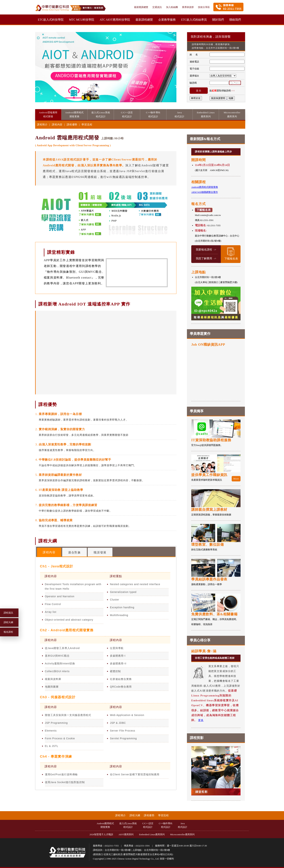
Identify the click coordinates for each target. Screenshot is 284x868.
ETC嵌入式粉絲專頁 (194, 20)
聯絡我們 (235, 20)
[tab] (49, 552)
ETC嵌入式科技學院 (51, 20)
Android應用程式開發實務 (105, 825)
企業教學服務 (167, 20)
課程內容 (58, 125)
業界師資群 (188, 7)
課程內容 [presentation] (49, 552)
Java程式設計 (183, 825)
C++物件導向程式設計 (166, 825)
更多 (201, 720)
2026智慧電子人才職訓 (101, 834)
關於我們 (218, 20)
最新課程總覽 (144, 20)
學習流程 (87, 125)
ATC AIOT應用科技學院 (115, 20)
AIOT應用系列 (126, 834)
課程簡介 (43, 125)
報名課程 (8, 632)
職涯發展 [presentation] (100, 552)
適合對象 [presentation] (74, 552)
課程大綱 (8, 622)
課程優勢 (72, 125)
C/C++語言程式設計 (148, 825)
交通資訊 (157, 7)
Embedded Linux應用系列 (152, 834)
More (236, 479)
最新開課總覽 (141, 7)
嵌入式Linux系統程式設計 (128, 825)
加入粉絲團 (172, 7)
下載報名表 (204, 210)
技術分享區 (204, 7)
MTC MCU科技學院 (82, 20)
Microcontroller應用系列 (182, 834)
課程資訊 (8, 613)
